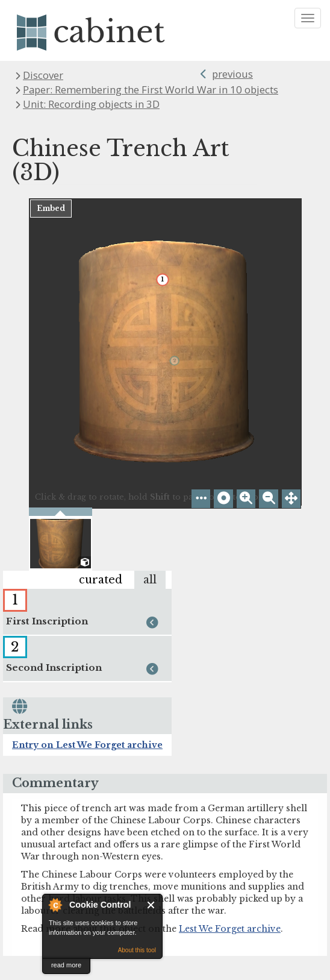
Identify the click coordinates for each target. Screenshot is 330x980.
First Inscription (84, 623)
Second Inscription (84, 670)
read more (66, 965)
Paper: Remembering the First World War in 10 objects (151, 90)
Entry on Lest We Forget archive (87, 745)
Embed (51, 208)
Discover (43, 75)
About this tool (137, 950)
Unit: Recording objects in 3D (91, 104)
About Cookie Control (55, 905)
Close (151, 905)
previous (232, 74)
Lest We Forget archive (230, 929)
